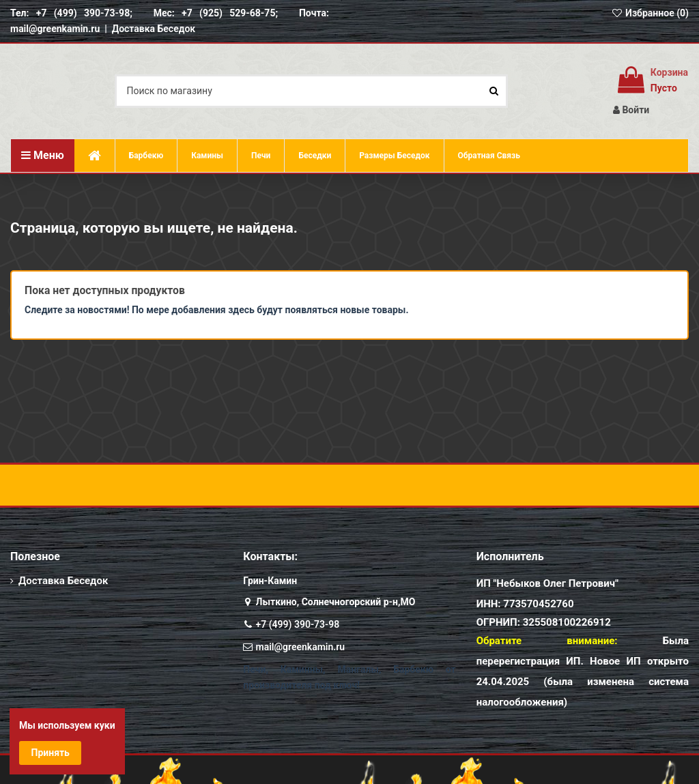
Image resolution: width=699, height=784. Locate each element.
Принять (51, 753)
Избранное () (650, 13)
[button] (394, 156)
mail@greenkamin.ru (301, 647)
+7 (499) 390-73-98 (298, 624)
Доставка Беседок (154, 29)
